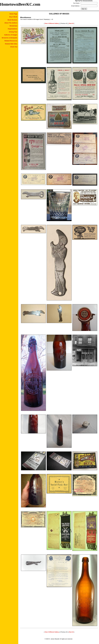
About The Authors (11, 23)
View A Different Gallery (52, 23)
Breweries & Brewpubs (10, 38)
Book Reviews (12, 20)
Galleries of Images (11, 35)
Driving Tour (13, 32)
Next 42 (71, 23)
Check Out (14, 47)
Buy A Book (13, 17)
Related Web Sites (11, 44)
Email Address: (75, 6)
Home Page (13, 14)
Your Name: (76, 3)
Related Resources (11, 41)
